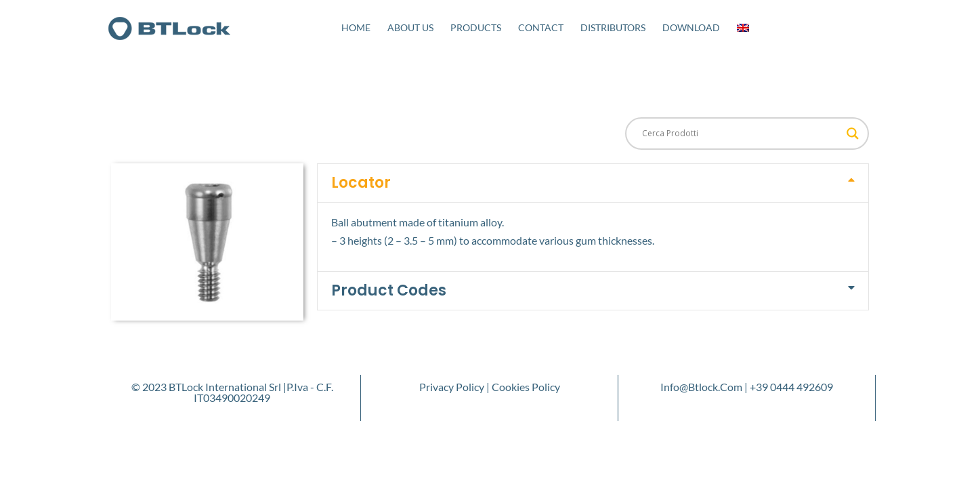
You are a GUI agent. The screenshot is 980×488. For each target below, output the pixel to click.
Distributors (613, 27)
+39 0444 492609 (791, 387)
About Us (410, 27)
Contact (541, 27)
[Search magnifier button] (853, 134)
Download (691, 27)
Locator (361, 183)
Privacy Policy (452, 387)
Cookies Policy (526, 387)
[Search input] (741, 134)
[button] (593, 183)
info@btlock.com (701, 387)
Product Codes (389, 290)
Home (356, 27)
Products (476, 27)
